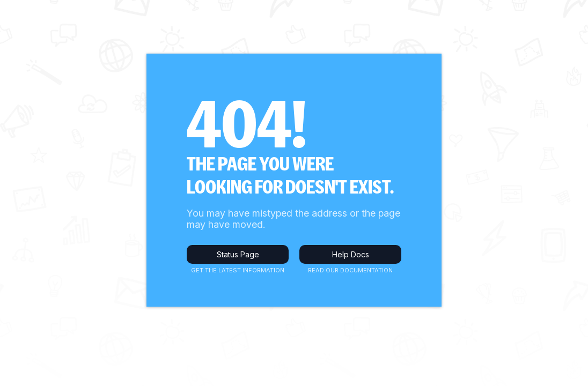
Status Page (238, 254)
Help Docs (351, 254)
